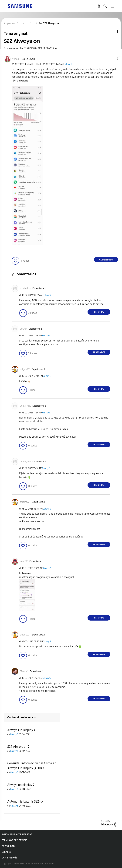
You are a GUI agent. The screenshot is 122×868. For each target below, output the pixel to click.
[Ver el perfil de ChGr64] (24, 329)
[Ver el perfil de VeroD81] (16, 59)
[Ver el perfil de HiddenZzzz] (25, 289)
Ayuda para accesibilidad (17, 834)
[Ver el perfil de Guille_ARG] (25, 406)
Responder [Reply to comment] (99, 312)
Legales (6, 852)
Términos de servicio (15, 840)
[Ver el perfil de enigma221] (25, 369)
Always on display (20, 785)
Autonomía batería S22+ (24, 801)
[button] (112, 58)
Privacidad (8, 846)
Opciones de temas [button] (112, 32)
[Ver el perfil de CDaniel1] (24, 671)
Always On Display (20, 730)
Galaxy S (68, 64)
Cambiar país (9, 858)
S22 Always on (17, 747)
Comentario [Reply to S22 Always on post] (106, 260)
